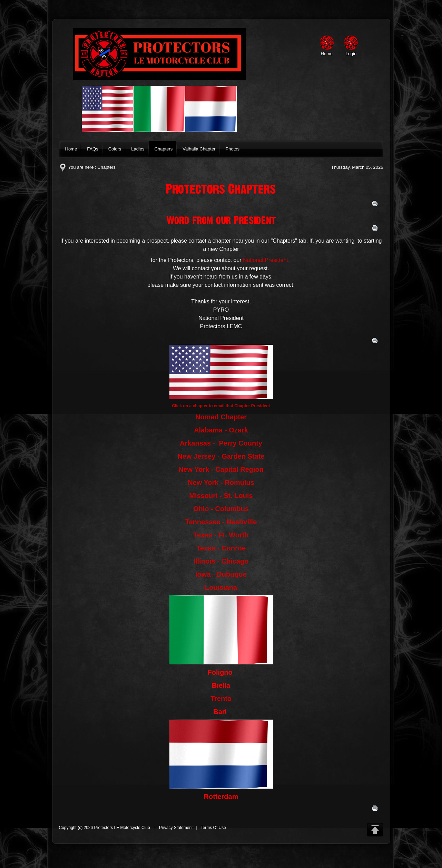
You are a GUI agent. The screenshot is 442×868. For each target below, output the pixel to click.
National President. (266, 260)
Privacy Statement (176, 828)
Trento (221, 699)
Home (327, 54)
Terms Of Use (213, 828)
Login (351, 54)
